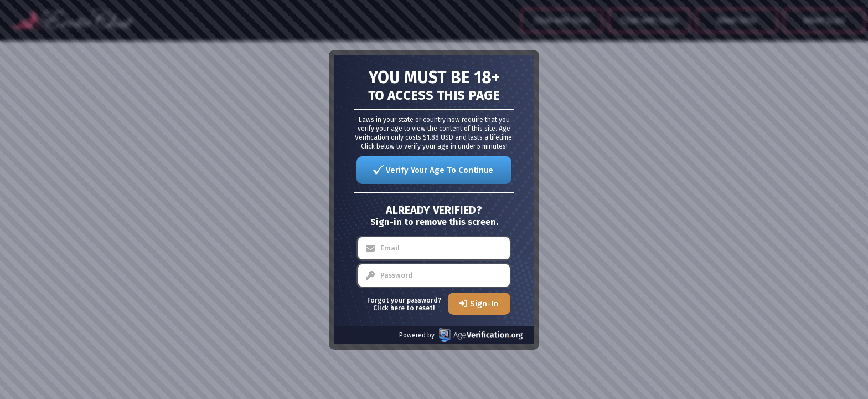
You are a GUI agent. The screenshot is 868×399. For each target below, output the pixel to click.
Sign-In (484, 304)
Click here (389, 308)
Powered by (461, 335)
